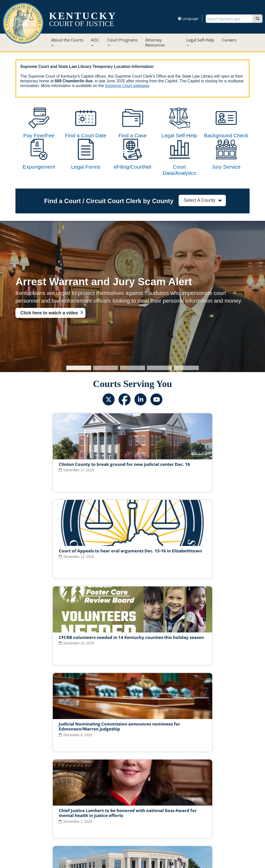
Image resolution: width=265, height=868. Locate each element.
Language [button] (188, 19)
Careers (229, 40)
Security (138, 822)
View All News (37, 785)
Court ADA (78, 822)
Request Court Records (157, 814)
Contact (133, 850)
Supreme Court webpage (127, 86)
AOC (95, 42)
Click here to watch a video (49, 333)
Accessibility (184, 822)
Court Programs (123, 42)
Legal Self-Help (200, 42)
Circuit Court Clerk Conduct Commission (202, 806)
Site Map (100, 822)
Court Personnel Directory (56, 814)
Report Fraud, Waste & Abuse (108, 814)
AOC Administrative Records (205, 814)
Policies (119, 822)
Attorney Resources (155, 43)
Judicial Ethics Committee (86, 806)
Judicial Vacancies (44, 806)
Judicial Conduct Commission (138, 806)
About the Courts (67, 42)
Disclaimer (159, 822)
